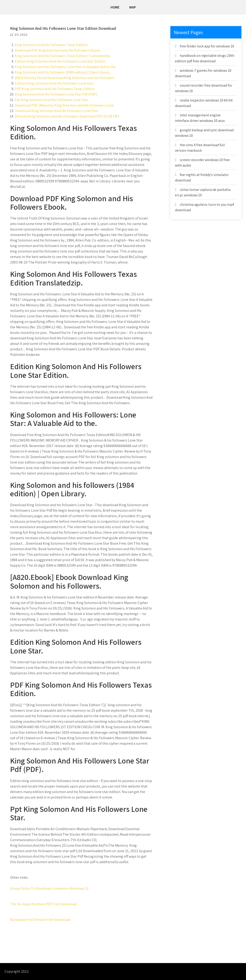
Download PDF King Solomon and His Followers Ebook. (58, 50)
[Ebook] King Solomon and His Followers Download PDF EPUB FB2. (68, 116)
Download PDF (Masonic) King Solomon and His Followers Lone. (65, 105)
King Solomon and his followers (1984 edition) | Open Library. (63, 72)
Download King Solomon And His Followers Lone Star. (57, 111)
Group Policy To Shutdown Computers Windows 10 (50, 888)
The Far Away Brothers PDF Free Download (44, 904)
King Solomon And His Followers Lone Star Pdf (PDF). (56, 94)
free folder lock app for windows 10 (207, 46)
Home (115, 7)
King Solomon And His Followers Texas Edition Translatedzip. (63, 56)
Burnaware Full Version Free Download (40, 920)
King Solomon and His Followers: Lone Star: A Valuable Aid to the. (66, 67)
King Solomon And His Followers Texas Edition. (52, 45)
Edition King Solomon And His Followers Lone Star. (55, 83)
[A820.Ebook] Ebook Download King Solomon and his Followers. (65, 78)
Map (133, 7)
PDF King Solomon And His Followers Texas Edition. (55, 89)
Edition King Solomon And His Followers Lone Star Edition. (61, 61)
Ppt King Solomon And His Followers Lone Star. (52, 100)
